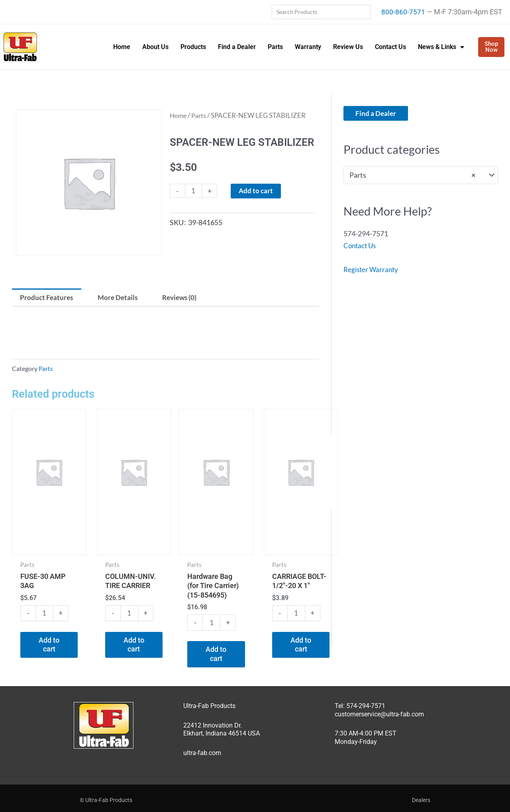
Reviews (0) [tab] (186, 298)
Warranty (308, 47)
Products (193, 47)
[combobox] (421, 175)
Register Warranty (372, 269)
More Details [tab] (122, 298)
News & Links (441, 47)
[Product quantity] (194, 191)
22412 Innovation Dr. (213, 721)
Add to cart (258, 191)
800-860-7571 (403, 12)
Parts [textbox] (412, 175)
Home (122, 47)
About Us (155, 47)
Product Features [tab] (48, 298)
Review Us (348, 47)
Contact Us (390, 47)
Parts (275, 47)
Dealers (421, 796)
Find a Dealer (237, 47)
